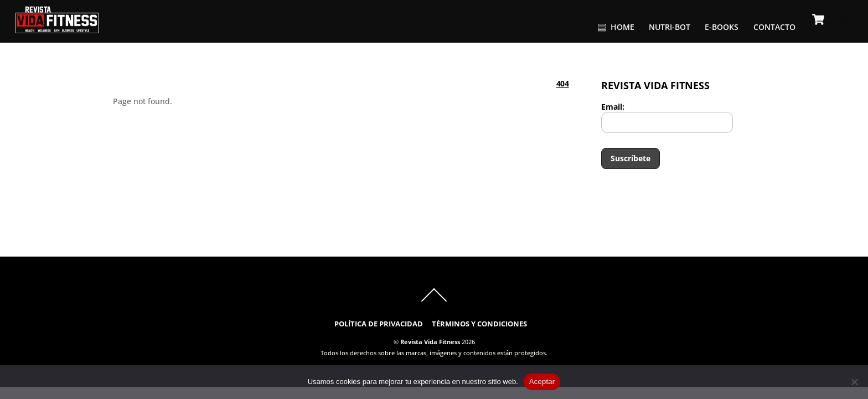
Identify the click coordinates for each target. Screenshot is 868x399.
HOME (616, 27)
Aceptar (542, 382)
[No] (854, 382)
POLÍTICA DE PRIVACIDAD (379, 324)
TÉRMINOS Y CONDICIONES (479, 324)
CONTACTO (774, 27)
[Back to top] (434, 301)
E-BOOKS (722, 27)
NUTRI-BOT (670, 27)
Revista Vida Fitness (430, 342)
